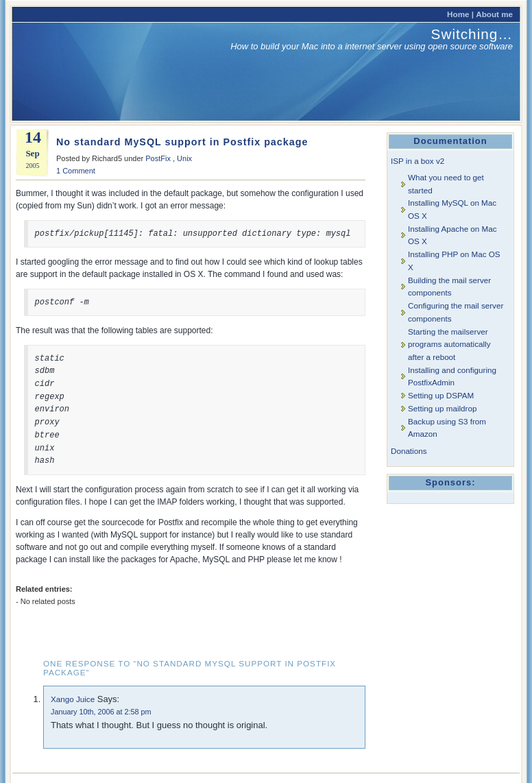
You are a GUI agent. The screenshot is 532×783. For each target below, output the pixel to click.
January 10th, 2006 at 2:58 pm (101, 712)
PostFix (158, 158)
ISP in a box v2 (418, 161)
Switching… (472, 34)
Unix (184, 158)
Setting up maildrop (442, 408)
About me (494, 14)
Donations (409, 451)
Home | (460, 14)
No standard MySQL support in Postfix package (182, 142)
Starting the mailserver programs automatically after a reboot (449, 344)
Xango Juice (73, 699)
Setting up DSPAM (441, 395)
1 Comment (76, 171)
